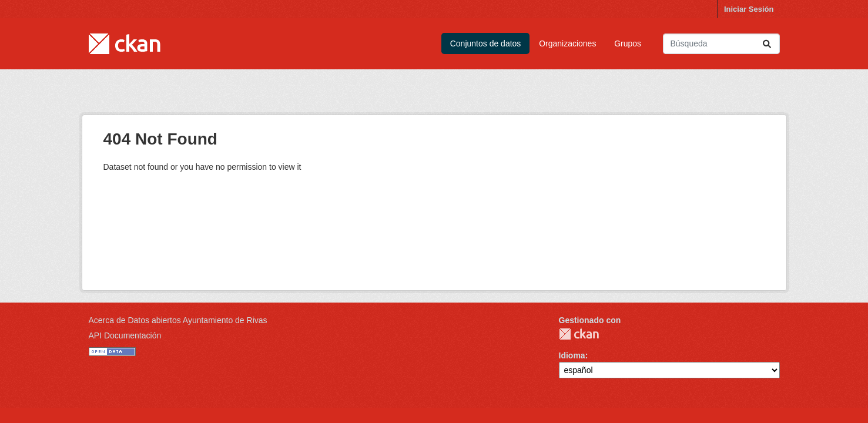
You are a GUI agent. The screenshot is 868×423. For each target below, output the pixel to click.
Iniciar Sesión (749, 9)
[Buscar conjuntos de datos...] (721, 44)
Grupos (628, 43)
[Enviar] (767, 44)
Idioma (572, 355)
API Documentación (125, 335)
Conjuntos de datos (486, 43)
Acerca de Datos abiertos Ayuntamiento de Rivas (178, 320)
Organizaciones (567, 43)
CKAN (579, 334)
